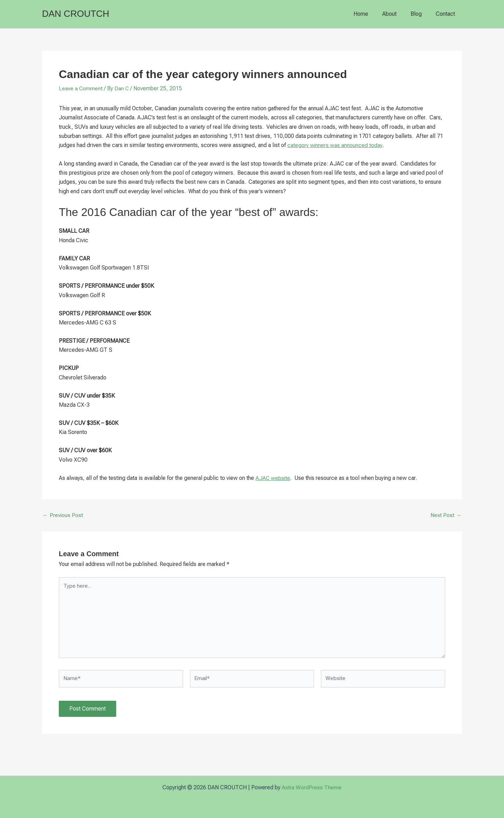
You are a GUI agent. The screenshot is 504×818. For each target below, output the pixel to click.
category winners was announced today (335, 145)
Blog (420, 14)
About (396, 14)
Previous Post (63, 515)
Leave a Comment (81, 88)
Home (371, 14)
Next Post (446, 515)
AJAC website (273, 478)
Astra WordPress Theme (312, 787)
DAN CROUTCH (76, 14)
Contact (447, 14)
